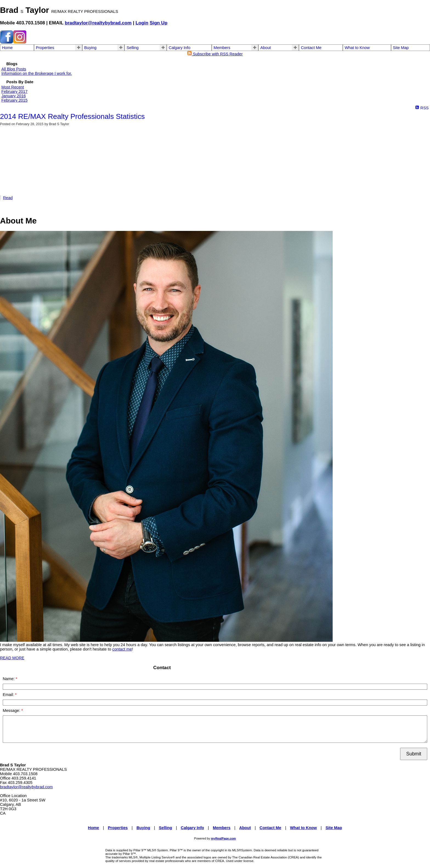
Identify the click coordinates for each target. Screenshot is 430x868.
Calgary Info (179, 48)
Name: (9, 679)
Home (7, 48)
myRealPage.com (223, 838)
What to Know (357, 48)
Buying (90, 48)
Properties (45, 48)
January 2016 (14, 96)
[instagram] (20, 42)
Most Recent (13, 87)
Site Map (401, 48)
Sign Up (159, 23)
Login (142, 23)
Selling (132, 48)
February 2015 (14, 100)
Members (222, 48)
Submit (414, 754)
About (265, 48)
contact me (122, 649)
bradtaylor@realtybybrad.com (98, 23)
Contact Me (311, 48)
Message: (12, 711)
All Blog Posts (14, 69)
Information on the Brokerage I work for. (37, 73)
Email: (9, 695)
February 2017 (14, 91)
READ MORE (12, 658)
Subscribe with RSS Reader (215, 54)
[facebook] (7, 42)
